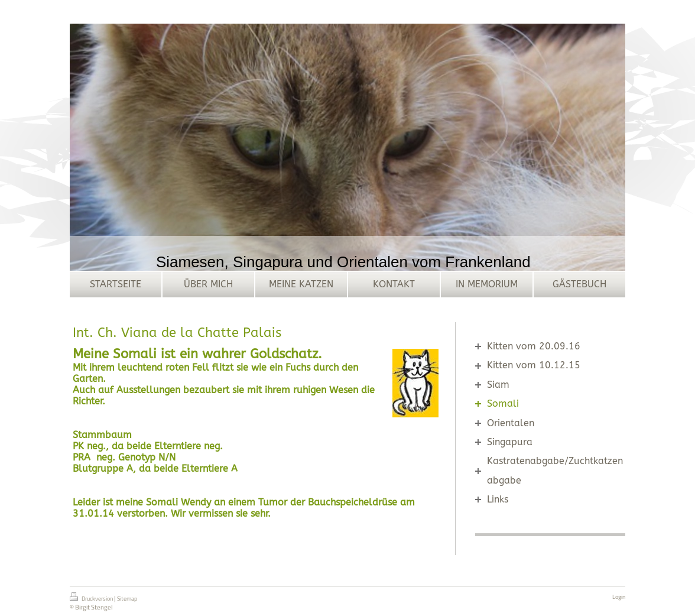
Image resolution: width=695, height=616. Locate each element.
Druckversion (92, 598)
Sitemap (127, 599)
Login (619, 597)
